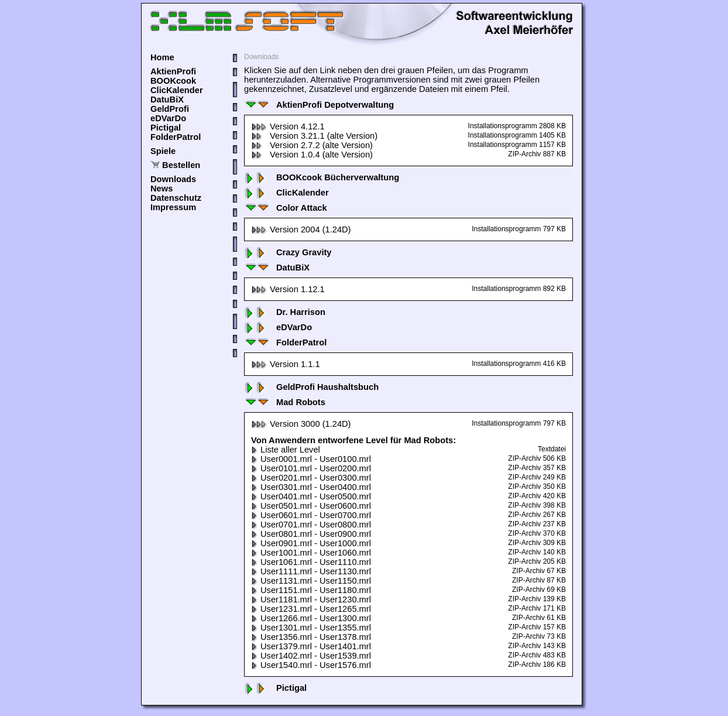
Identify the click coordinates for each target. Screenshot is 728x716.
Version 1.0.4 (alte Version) (312, 155)
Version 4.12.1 (288, 126)
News (162, 189)
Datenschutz (176, 198)
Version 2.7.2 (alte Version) (312, 145)
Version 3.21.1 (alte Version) (314, 136)
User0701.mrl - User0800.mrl (311, 525)
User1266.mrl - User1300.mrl (311, 618)
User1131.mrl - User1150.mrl (311, 581)
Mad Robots (285, 402)
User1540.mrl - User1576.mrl (311, 665)
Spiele (163, 151)
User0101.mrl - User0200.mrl (311, 468)
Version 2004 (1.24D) (301, 229)
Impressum (173, 207)
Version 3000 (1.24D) (301, 424)
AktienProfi (173, 71)
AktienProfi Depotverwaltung (319, 105)
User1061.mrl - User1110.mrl (311, 562)
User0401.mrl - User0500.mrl (311, 496)
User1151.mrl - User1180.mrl (311, 590)
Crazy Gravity (288, 252)
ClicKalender (177, 90)
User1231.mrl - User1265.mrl (311, 609)
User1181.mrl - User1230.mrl (311, 599)
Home (162, 57)
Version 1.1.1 (286, 364)
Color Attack (286, 208)
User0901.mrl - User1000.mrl (311, 543)
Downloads (173, 179)
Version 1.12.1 (288, 289)
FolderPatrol (176, 137)
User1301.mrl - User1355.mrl (311, 628)
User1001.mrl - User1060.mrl (311, 553)
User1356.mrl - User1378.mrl (311, 637)
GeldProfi (170, 109)
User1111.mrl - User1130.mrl (311, 571)
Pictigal (166, 128)
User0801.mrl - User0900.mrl (311, 534)
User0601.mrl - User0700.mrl (311, 515)
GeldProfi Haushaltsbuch (311, 387)
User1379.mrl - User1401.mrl (311, 646)
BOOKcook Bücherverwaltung (322, 177)
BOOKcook (173, 81)
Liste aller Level (286, 450)
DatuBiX (167, 100)
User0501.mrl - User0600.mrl (311, 506)
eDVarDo (168, 118)
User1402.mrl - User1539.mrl (311, 656)
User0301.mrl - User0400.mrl (311, 487)
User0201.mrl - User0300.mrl (311, 478)
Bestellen (181, 165)
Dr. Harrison (285, 312)
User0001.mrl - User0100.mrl (311, 459)
